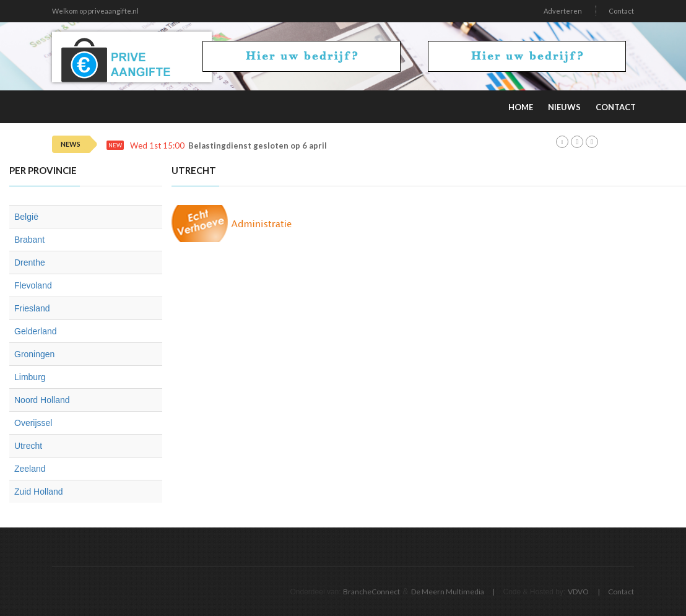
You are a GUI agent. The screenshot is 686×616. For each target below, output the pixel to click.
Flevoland (33, 285)
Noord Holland (42, 400)
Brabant (29, 240)
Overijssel (33, 423)
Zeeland (30, 469)
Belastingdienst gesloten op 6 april (258, 146)
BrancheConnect (371, 592)
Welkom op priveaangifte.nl (95, 11)
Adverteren (563, 11)
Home (521, 107)
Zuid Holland (39, 492)
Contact (621, 11)
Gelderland (36, 331)
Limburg (30, 377)
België (26, 217)
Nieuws (564, 107)
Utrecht (28, 446)
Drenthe (30, 262)
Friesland (32, 308)
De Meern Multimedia (448, 592)
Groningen (34, 354)
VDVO (578, 592)
